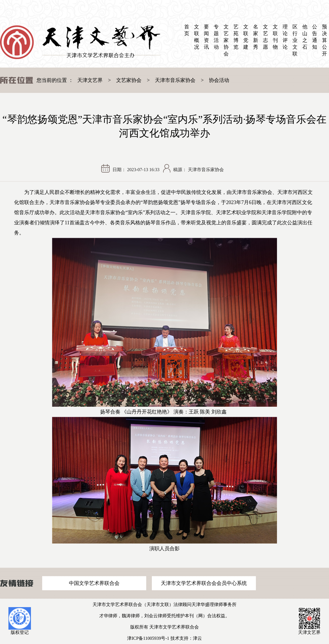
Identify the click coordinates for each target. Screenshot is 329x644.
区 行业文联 (295, 40)
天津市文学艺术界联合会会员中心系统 (204, 583)
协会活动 (219, 80)
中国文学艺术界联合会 (94, 583)
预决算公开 (325, 40)
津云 (197, 638)
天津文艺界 (90, 80)
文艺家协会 (226, 40)
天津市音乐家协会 (175, 80)
